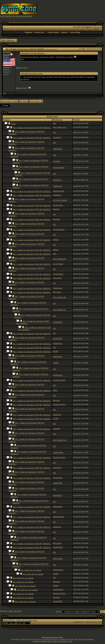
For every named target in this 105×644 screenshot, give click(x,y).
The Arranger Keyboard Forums (41, 29)
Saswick (56, 429)
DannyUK (57, 278)
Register (28, 32)
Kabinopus (58, 186)
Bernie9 (56, 219)
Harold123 (57, 149)
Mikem (56, 240)
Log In (98, 27)
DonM (55, 351)
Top (4, 93)
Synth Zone (8, 29)
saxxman (57, 137)
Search (64, 32)
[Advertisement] (79, 10)
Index (24, 101)
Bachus (56, 209)
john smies (58, 559)
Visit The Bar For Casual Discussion (16, 16)
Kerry (20, 611)
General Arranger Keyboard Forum (75, 29)
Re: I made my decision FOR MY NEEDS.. (32, 128)
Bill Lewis (57, 292)
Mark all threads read (27, 620)
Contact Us (79, 622)
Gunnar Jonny (59, 380)
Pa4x (13, 124)
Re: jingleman (51, 49)
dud (54, 254)
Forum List (39, 32)
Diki (15, 611)
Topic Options (9, 40)
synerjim (57, 161)
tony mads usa (59, 127)
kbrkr (55, 390)
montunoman (59, 167)
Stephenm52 (59, 191)
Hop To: (59, 612)
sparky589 (57, 483)
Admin (11, 611)
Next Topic (36, 101)
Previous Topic (9, 101)
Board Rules (9, 620)
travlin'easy (58, 205)
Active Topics (53, 32)
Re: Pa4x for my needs (31, 570)
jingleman (57, 180)
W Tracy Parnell (60, 200)
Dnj (54, 123)
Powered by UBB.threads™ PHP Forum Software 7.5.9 (52, 641)
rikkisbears (58, 343)
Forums (20, 29)
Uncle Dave (58, 264)
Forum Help (75, 32)
